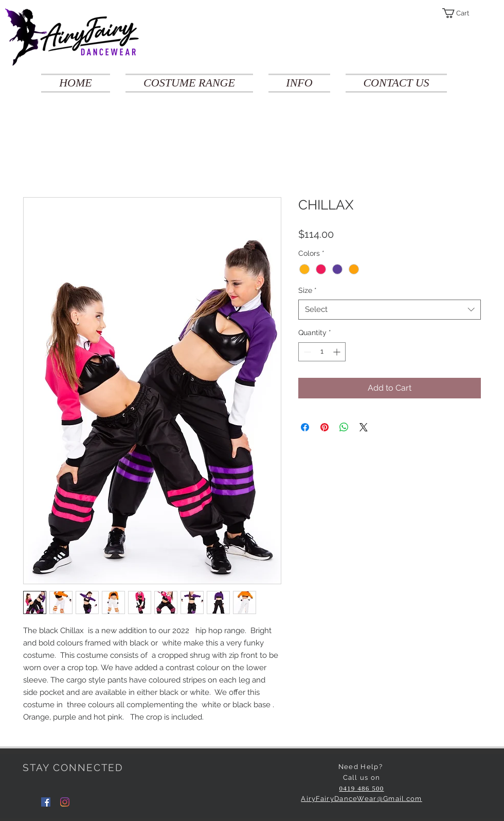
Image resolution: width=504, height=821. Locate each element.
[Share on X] (364, 427)
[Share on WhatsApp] (344, 427)
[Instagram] (65, 802)
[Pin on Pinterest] (325, 427)
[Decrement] (306, 352)
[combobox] (390, 310)
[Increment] (338, 352)
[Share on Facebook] (305, 427)
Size (308, 290)
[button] (462, 13)
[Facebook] (46, 802)
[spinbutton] (322, 352)
